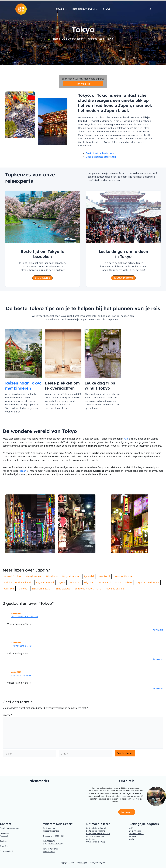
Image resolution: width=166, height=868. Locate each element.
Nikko (129, 582)
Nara (118, 582)
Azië (126, 439)
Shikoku (23, 589)
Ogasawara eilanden (148, 582)
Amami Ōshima (13, 576)
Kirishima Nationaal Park (18, 582)
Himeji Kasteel (34, 576)
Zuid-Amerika (135, 831)
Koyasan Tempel (45, 582)
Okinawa (9, 589)
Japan (23, 471)
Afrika (132, 839)
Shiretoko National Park (88, 589)
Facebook (4, 836)
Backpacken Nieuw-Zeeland (98, 834)
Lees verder (127, 812)
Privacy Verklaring (51, 849)
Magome (75, 582)
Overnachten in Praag (96, 842)
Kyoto (62, 582)
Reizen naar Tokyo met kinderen (23, 386)
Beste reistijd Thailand (96, 831)
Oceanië (133, 836)
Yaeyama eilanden (115, 589)
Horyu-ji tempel (71, 576)
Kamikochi (104, 576)
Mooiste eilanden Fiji (95, 836)
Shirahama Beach (42, 589)
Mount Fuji (105, 582)
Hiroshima (52, 576)
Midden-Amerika (136, 834)
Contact (3, 841)
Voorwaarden (49, 852)
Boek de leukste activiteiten (101, 157)
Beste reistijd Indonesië (96, 828)
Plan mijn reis (83, 84)
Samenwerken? (6, 851)
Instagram (4, 833)
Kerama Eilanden (124, 576)
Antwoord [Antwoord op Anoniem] (158, 630)
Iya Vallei (89, 576)
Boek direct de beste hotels (101, 153)
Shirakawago (63, 589)
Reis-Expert (83, 863)
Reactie (8, 715)
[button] (66, 9)
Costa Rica (91, 839)
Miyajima (89, 582)
